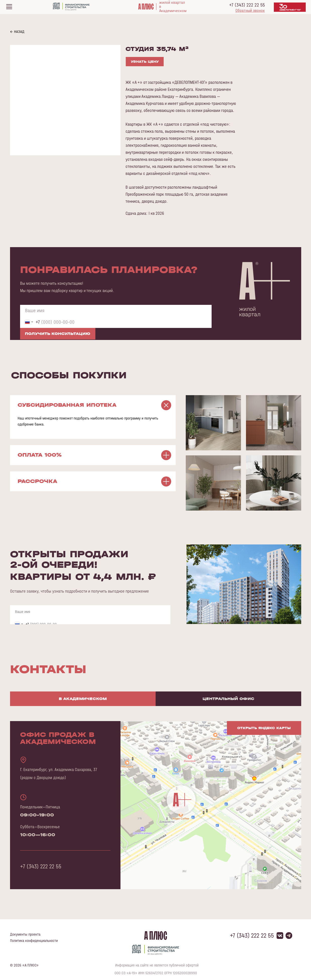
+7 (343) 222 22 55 (247, 5)
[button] (250, 10)
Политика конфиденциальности (34, 940)
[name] (116, 311)
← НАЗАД (17, 31)
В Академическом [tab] (83, 699)
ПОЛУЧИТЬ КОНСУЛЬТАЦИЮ (58, 334)
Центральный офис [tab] (228, 699)
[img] (9, 7)
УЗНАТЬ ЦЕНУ (145, 62)
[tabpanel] (155, 813)
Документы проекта (25, 934)
